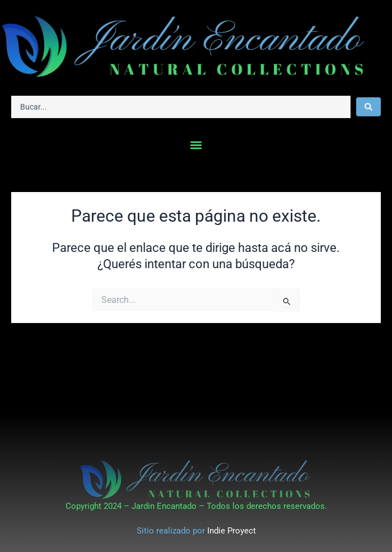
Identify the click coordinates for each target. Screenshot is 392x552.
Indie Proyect (232, 531)
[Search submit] (368, 105)
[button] (196, 145)
